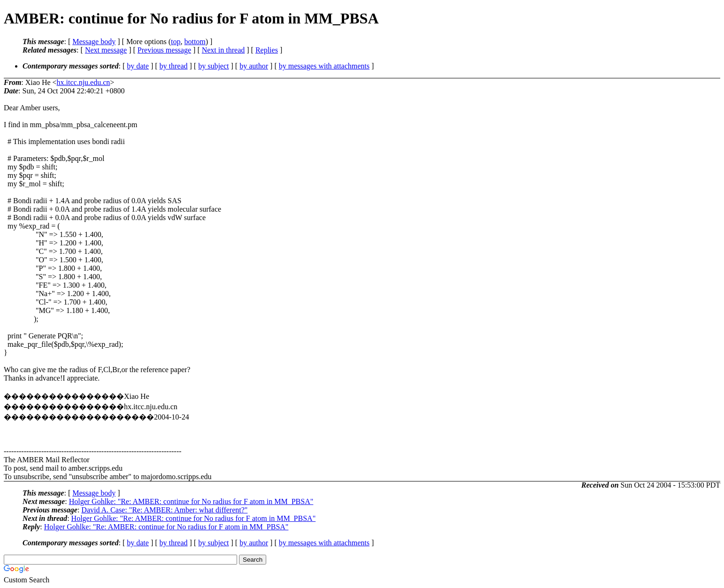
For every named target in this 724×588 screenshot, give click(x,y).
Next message (106, 50)
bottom (195, 42)
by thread (174, 66)
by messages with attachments (324, 66)
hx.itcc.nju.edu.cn (84, 82)
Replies (267, 50)
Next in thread (223, 50)
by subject (213, 66)
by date (138, 66)
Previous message (164, 50)
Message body (94, 42)
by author (254, 66)
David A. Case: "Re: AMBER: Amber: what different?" (164, 510)
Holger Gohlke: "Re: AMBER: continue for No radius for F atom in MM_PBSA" (191, 501)
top (176, 42)
